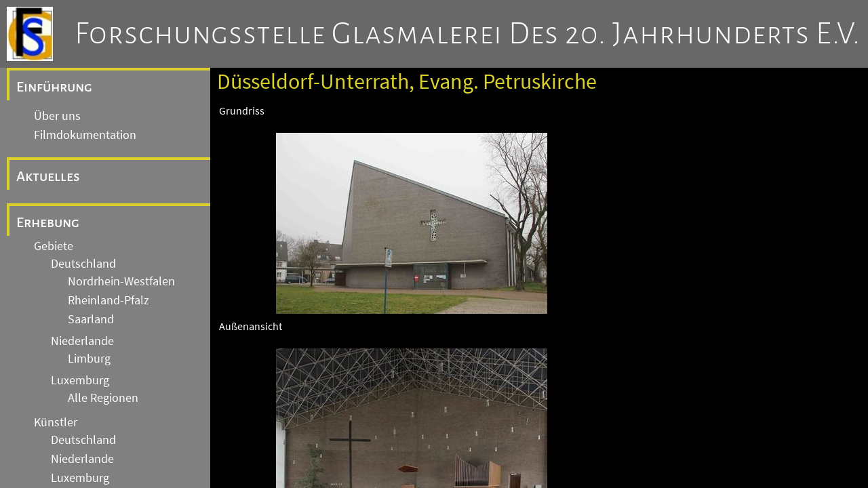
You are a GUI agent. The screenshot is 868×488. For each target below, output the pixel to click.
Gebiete (54, 246)
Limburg (89, 359)
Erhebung (48, 222)
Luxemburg (80, 380)
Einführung (54, 87)
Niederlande (82, 341)
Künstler (56, 422)
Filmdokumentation (85, 135)
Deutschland (83, 264)
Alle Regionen (103, 398)
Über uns (57, 116)
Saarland (91, 319)
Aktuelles (48, 176)
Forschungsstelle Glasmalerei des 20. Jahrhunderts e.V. (468, 34)
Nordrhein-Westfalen (121, 281)
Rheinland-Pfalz (108, 300)
